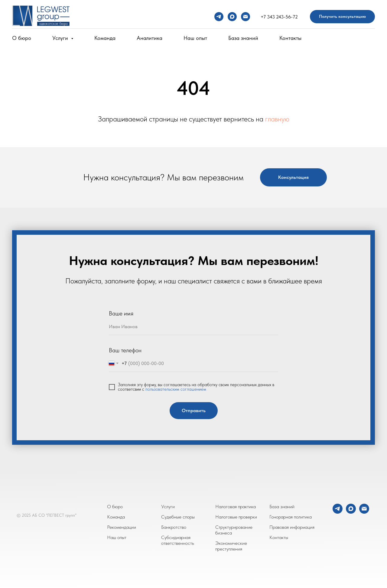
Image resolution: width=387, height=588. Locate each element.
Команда (105, 38)
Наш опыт (195, 38)
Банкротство (174, 527)
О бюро (22, 38)
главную (277, 119)
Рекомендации (122, 527)
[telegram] (219, 17)
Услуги (168, 507)
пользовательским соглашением (176, 389)
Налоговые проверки (236, 517)
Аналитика (150, 38)
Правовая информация (292, 527)
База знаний (243, 38)
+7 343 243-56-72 (279, 17)
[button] (342, 17)
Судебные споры (178, 517)
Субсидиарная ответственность (178, 540)
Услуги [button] (61, 38)
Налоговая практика (236, 507)
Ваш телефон (125, 350)
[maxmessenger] (232, 17)
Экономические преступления (231, 546)
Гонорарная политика (291, 517)
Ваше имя (121, 313)
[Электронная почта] (246, 17)
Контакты (290, 38)
